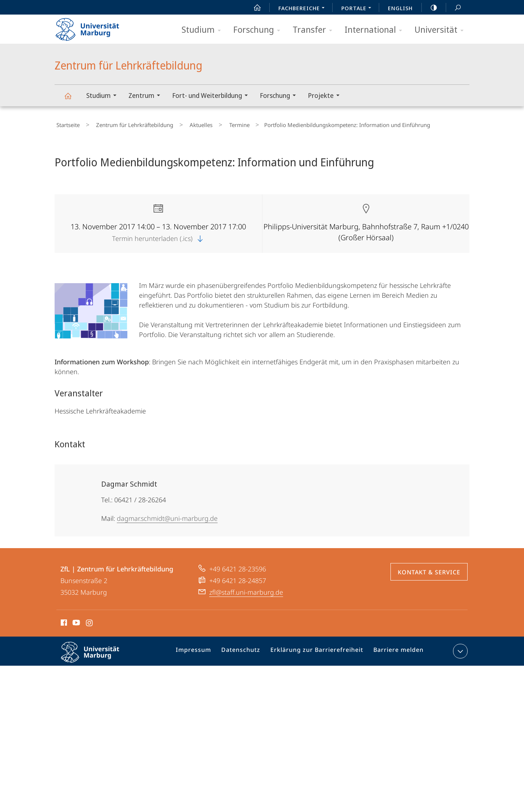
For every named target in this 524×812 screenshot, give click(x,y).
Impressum (203, 649)
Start (253, 8)
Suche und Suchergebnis (454, 8)
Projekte (326, 96)
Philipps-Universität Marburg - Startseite (94, 27)
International (376, 30)
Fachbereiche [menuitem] (303, 9)
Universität (441, 30)
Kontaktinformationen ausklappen (459, 648)
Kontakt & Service (429, 569)
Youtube (76, 621)
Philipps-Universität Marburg (96, 655)
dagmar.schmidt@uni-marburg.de (167, 515)
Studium (204, 30)
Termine (217, 123)
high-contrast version (430, 8)
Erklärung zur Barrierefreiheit (319, 649)
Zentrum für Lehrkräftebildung (72, 99)
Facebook (63, 621)
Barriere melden (395, 649)
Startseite (66, 123)
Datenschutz (248, 649)
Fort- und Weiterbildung (212, 96)
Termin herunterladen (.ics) (158, 235)
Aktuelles (185, 123)
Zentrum (147, 96)
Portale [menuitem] (358, 9)
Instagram (90, 621)
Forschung (259, 30)
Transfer (315, 30)
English (400, 8)
